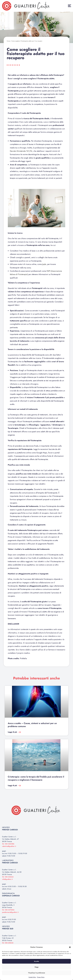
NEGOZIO (10, 829)
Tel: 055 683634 (8, 943)
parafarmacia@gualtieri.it (10, 912)
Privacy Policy (41, 977)
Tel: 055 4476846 (8, 910)
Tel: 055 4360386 (8, 844)
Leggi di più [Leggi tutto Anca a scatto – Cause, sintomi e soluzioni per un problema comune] (13, 732)
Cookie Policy (32, 977)
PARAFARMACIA (11, 894)
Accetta (36, 961)
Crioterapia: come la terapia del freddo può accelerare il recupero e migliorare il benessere (36, 778)
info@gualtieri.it (7, 879)
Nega (37, 967)
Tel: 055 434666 (8, 877)
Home (8, 41)
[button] (70, 947)
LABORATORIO (10, 862)
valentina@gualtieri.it (9, 846)
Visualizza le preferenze (37, 973)
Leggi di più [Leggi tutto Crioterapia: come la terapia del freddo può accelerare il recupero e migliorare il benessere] (13, 785)
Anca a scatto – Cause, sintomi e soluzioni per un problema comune (32, 725)
